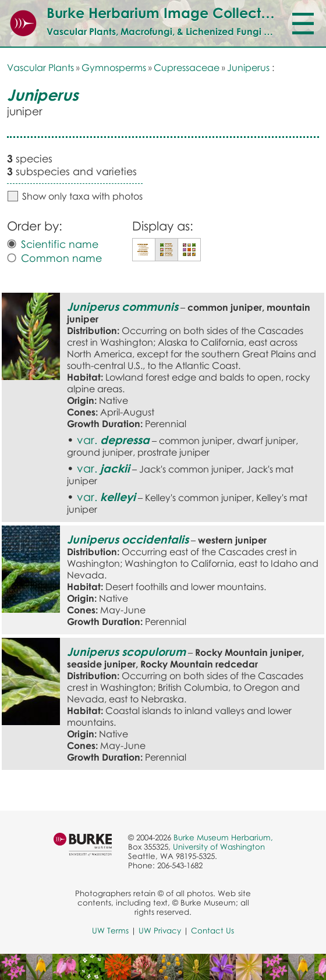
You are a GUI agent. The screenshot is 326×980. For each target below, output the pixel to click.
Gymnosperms (114, 68)
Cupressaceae (187, 68)
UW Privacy (160, 931)
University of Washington (219, 847)
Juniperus (248, 68)
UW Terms (110, 931)
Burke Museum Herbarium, (223, 837)
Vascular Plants (40, 68)
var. (113, 440)
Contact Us (212, 931)
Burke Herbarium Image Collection (164, 13)
